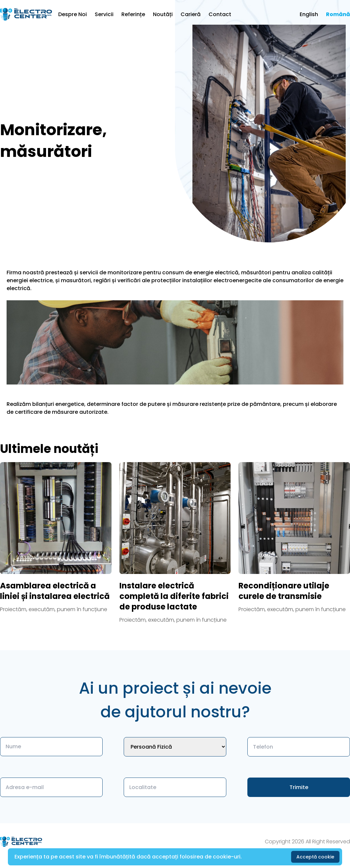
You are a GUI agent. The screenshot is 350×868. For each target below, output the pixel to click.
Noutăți (163, 14)
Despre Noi (73, 14)
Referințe (133, 14)
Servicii (104, 14)
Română (338, 14)
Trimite (299, 787)
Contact (220, 14)
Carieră (191, 14)
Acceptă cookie (315, 857)
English (309, 14)
